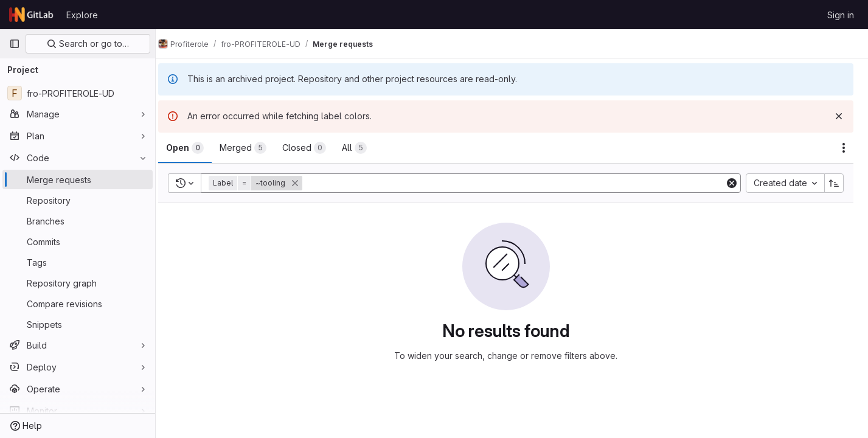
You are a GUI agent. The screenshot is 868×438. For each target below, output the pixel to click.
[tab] (197, 148)
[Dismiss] (839, 116)
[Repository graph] (78, 283)
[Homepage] (32, 15)
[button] (269, 183)
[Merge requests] (78, 179)
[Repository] (78, 200)
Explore (82, 15)
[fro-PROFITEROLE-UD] (78, 93)
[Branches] (78, 221)
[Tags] (78, 262)
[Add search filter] (521, 183)
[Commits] (78, 242)
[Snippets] (78, 324)
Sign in (841, 15)
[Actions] (844, 148)
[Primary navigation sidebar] (15, 44)
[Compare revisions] (78, 304)
